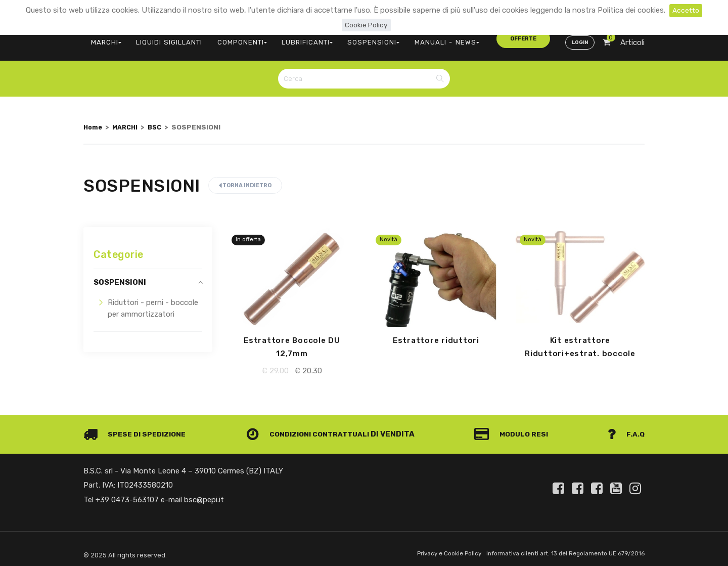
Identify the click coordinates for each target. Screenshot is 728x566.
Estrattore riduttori (436, 334)
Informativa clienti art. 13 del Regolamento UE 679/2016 (560, 548)
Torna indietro (245, 179)
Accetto (686, 10)
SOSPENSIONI (348, 38)
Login (578, 38)
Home (94, 120)
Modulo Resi (515, 428)
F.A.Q (626, 428)
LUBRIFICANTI (288, 38)
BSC (159, 120)
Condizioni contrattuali (312, 428)
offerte (476, 38)
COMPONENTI (229, 38)
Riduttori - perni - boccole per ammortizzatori (153, 302)
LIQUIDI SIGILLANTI (162, 38)
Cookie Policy (366, 25)
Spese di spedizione (137, 428)
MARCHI (104, 38)
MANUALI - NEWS (414, 38)
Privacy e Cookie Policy (436, 548)
